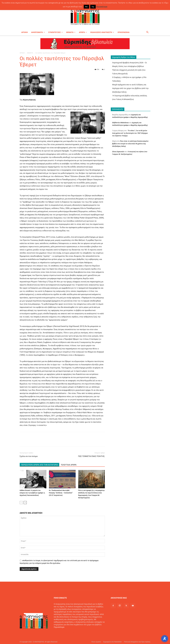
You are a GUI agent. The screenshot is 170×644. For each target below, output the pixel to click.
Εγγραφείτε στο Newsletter (113, 642)
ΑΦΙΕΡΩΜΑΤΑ (38, 32)
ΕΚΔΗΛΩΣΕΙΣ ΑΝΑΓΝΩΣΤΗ (102, 32)
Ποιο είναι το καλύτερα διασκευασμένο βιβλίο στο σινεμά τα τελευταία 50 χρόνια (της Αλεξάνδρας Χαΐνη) (130, 144)
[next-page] (25, 503)
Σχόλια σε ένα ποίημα (29, 456)
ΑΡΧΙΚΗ (25, 32)
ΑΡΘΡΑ (83, 32)
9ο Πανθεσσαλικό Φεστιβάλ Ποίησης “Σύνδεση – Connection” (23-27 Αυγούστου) (61, 493)
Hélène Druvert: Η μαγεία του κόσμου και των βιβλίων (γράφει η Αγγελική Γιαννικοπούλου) (32, 493)
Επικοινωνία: (59, 632)
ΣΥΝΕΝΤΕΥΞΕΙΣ (56, 32)
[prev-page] (21, 503)
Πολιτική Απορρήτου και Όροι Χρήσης (137, 642)
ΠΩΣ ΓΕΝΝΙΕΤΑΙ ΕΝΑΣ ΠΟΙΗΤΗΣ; (91, 456)
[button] (147, 32)
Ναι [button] (86, 7)
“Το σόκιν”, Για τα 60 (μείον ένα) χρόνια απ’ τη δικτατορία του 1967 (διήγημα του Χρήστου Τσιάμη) (130, 133)
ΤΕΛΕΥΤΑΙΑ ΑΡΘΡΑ (69, 465)
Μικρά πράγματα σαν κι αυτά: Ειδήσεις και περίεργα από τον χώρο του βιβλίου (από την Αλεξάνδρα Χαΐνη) (130, 88)
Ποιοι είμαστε (96, 642)
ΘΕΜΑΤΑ (71, 32)
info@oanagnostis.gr (73, 632)
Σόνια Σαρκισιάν (118, 152)
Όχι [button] (93, 7)
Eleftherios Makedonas (120, 123)
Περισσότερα (59, 627)
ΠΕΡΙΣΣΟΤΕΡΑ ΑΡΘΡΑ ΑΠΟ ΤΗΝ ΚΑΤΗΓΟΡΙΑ (40, 465)
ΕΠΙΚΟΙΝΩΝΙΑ (123, 32)
